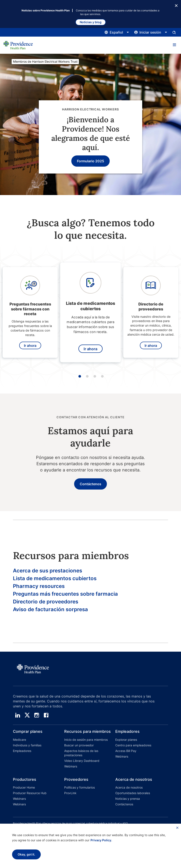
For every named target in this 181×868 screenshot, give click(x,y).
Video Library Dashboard (82, 761)
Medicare (20, 740)
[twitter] (27, 715)
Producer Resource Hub (30, 793)
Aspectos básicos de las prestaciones (81, 753)
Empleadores (22, 751)
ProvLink (70, 793)
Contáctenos (90, 484)
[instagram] (37, 715)
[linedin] (18, 715)
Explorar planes (126, 740)
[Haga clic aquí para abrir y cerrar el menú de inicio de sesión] (151, 32)
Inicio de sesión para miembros (86, 740)
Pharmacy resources (39, 586)
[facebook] (46, 715)
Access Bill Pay (126, 751)
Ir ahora (30, 346)
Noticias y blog (91, 22)
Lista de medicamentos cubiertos (55, 578)
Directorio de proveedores (46, 602)
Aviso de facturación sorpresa (50, 609)
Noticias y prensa (128, 799)
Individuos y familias (27, 745)
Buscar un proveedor (79, 745)
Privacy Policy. (101, 840)
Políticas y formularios (80, 787)
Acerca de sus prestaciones (48, 571)
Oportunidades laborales (133, 793)
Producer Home (24, 787)
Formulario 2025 (90, 161)
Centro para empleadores (133, 745)
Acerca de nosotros (129, 787)
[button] (174, 45)
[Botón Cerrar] (176, 5)
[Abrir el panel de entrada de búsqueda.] (174, 32)
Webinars (71, 766)
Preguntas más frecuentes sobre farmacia (65, 594)
